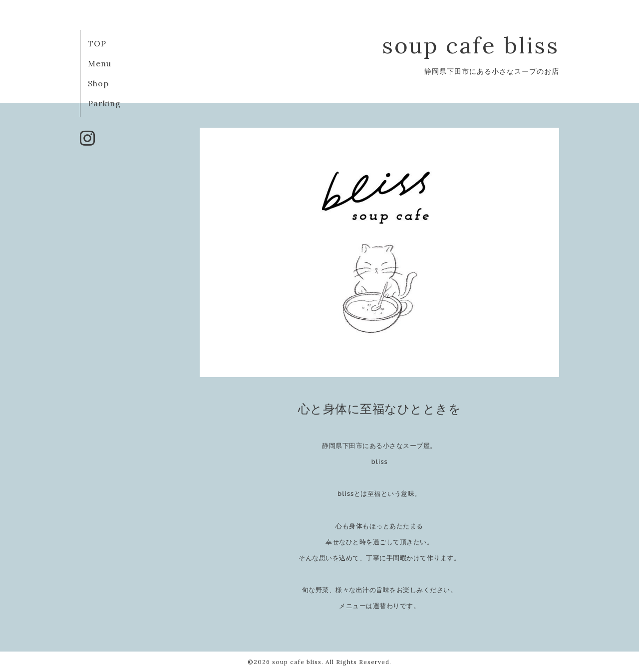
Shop (98, 83)
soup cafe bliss (471, 45)
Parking (104, 103)
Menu (100, 63)
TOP (97, 43)
